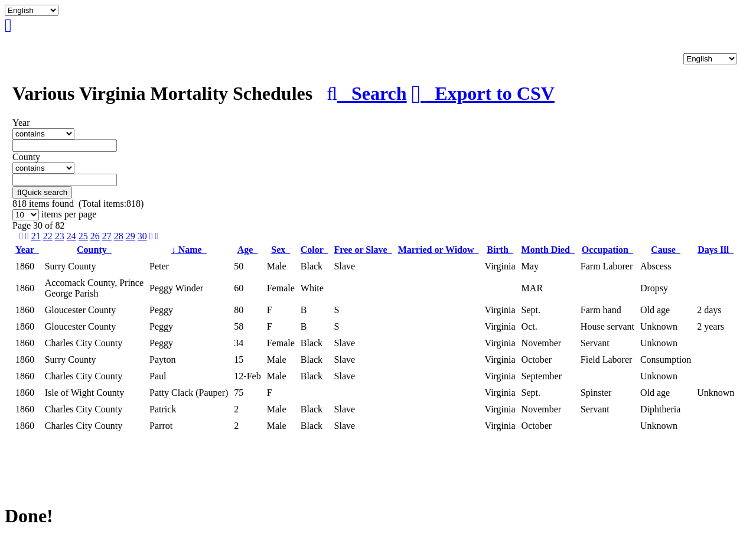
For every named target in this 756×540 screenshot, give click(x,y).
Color (315, 250)
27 (107, 236)
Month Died (548, 250)
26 (95, 236)
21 (36, 236)
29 (131, 236)
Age (248, 250)
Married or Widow (439, 250)
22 (48, 236)
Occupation (607, 250)
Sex (281, 250)
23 (60, 236)
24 (71, 236)
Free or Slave (363, 250)
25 (83, 236)
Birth (500, 250)
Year (27, 250)
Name (189, 250)
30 (142, 236)
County (94, 250)
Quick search (42, 192)
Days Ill (716, 250)
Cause (666, 250)
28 (119, 236)
